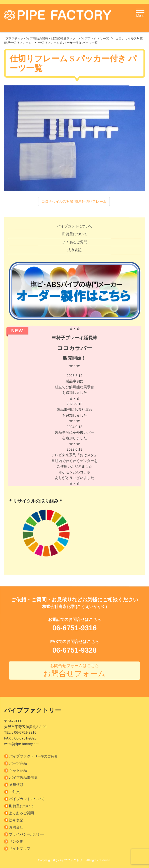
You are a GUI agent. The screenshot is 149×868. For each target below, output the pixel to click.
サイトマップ (20, 848)
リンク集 (16, 841)
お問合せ (16, 827)
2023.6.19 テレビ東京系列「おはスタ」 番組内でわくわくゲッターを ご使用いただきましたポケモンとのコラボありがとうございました (74, 467)
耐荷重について (75, 234)
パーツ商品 (18, 763)
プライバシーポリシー (27, 834)
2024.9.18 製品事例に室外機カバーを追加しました (74, 435)
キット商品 (18, 770)
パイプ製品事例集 (23, 778)
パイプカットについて (75, 226)
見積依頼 (16, 785)
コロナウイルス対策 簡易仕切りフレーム (74, 201)
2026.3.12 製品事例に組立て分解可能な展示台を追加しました (74, 387)
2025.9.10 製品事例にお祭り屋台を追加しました (74, 412)
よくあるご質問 (75, 242)
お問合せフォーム (74, 671)
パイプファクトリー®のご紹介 (34, 756)
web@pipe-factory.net (21, 744)
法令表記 (74, 250)
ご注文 (14, 792)
